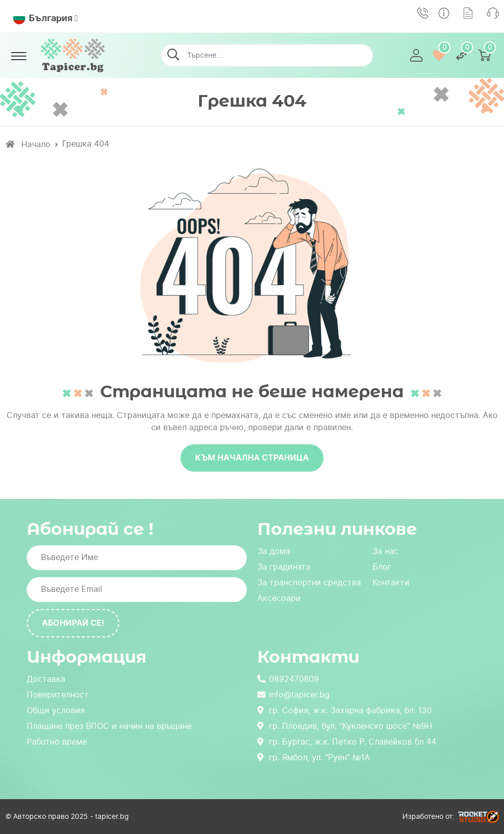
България (43, 18)
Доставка (46, 679)
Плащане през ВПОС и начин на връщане (109, 726)
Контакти (391, 583)
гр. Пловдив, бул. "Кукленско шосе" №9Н (345, 726)
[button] (416, 55)
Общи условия (56, 710)
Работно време (57, 742)
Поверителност (58, 695)
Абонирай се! (73, 623)
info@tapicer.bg (293, 695)
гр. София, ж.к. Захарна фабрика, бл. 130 (345, 710)
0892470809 (288, 679)
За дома (274, 551)
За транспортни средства (309, 583)
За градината (284, 567)
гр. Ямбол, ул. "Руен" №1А (314, 757)
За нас (385, 551)
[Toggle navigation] (19, 56)
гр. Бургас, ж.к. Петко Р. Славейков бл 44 (347, 742)
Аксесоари (279, 598)
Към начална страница (252, 458)
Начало (28, 144)
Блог (382, 567)
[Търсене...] (267, 55)
